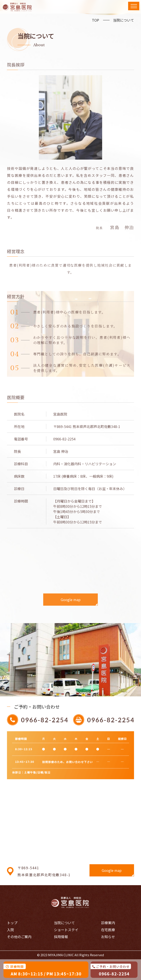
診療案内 (108, 923)
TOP (95, 20)
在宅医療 (108, 930)
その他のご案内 (19, 937)
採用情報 (61, 937)
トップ (12, 923)
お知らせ (108, 937)
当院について (124, 20)
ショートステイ (66, 930)
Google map (71, 600)
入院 (10, 930)
